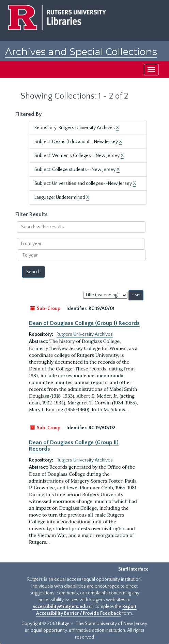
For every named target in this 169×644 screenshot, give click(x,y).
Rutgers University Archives (85, 334)
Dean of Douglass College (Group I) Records (84, 323)
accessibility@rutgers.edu (60, 607)
